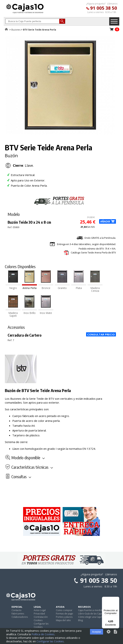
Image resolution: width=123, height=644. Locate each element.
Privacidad (39, 613)
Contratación (41, 617)
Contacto (16, 610)
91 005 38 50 (104, 8)
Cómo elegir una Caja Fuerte (93, 617)
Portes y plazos (64, 617)
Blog (80, 620)
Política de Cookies (43, 634)
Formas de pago (64, 613)
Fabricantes (18, 613)
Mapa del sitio (63, 620)
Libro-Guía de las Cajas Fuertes (95, 613)
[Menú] (117, 599)
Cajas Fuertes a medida (90, 610)
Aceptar (97, 632)
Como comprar (64, 610)
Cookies (38, 620)
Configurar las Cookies (41, 625)
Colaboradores (20, 617)
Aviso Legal (40, 610)
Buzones (16, 30)
